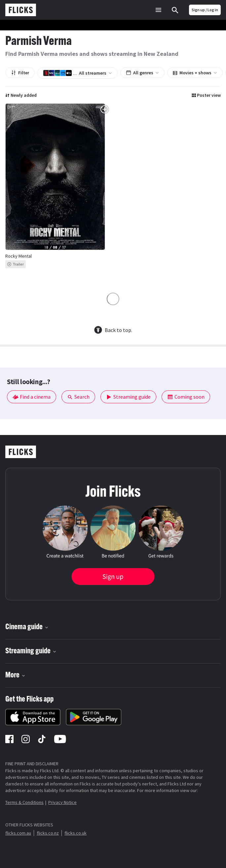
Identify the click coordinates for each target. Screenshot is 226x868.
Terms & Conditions (24, 802)
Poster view (206, 95)
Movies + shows (195, 73)
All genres (142, 73)
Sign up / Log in (205, 10)
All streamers (77, 73)
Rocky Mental (19, 256)
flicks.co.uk (75, 833)
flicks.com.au (18, 833)
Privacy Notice (62, 802)
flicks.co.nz (48, 833)
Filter (20, 73)
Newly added (21, 95)
